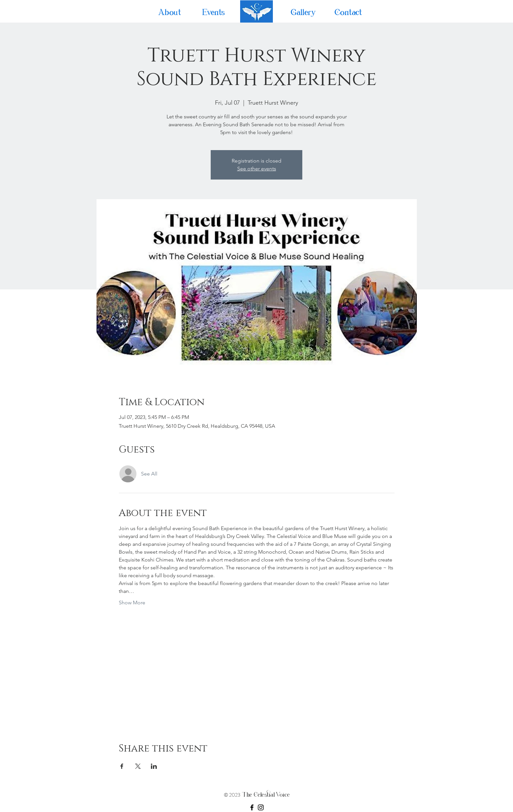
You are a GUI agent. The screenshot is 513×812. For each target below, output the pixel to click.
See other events (257, 169)
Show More (132, 603)
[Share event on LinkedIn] (154, 766)
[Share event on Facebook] (122, 766)
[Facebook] (252, 807)
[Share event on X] (138, 766)
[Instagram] (261, 807)
